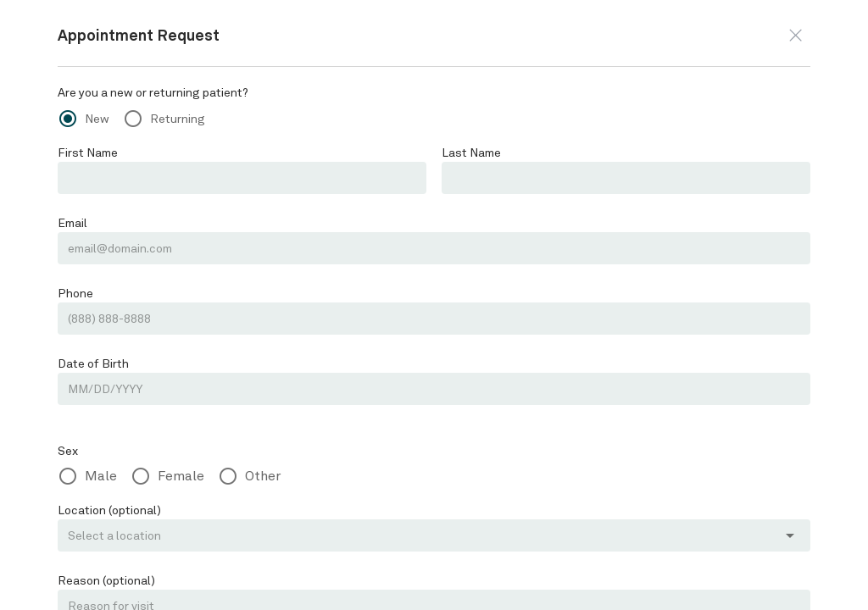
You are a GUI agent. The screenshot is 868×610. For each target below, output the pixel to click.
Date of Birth (91, 363)
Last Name (470, 152)
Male (100, 476)
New (97, 119)
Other (258, 476)
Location (106, 510)
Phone (75, 293)
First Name (86, 152)
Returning (175, 119)
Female (178, 476)
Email (72, 223)
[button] (796, 35)
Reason (105, 580)
